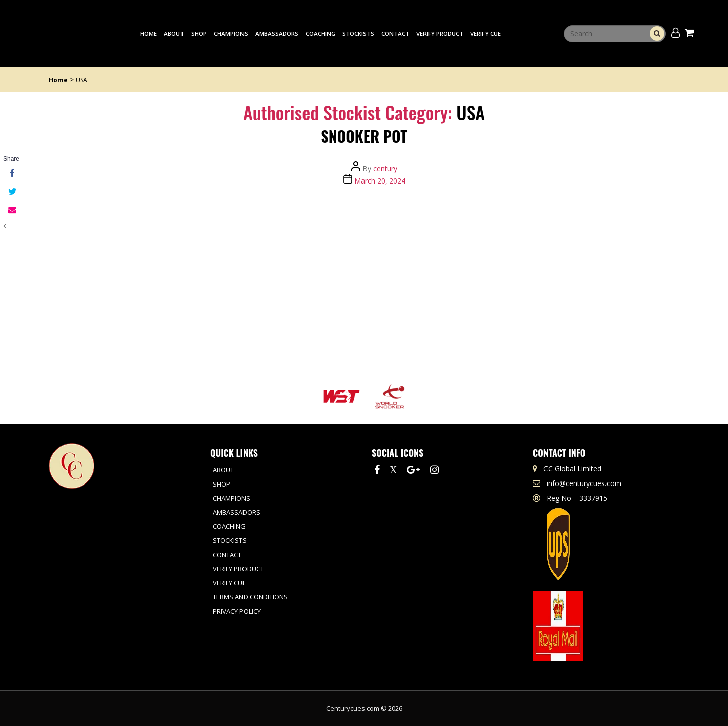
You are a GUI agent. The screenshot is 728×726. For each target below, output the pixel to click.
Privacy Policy (237, 611)
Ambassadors (277, 34)
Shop (199, 34)
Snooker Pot (364, 136)
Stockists (358, 34)
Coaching (320, 34)
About (174, 34)
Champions (231, 34)
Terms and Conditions (250, 597)
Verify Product (440, 34)
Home (148, 34)
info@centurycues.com (584, 483)
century (385, 169)
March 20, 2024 (380, 181)
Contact (395, 34)
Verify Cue (486, 34)
